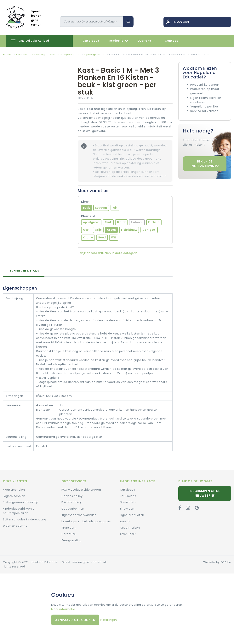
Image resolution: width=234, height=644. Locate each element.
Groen (111, 230)
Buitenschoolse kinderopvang (25, 519)
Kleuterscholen (14, 490)
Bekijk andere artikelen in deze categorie (108, 253)
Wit (115, 208)
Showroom (128, 509)
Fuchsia (154, 222)
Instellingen (108, 620)
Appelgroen (91, 222)
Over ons (146, 41)
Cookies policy (72, 496)
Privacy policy (72, 502)
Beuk (86, 208)
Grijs (98, 230)
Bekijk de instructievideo (205, 164)
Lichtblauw (129, 230)
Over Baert (128, 534)
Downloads (128, 502)
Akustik (125, 521)
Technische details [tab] (24, 271)
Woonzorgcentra (15, 526)
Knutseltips (128, 496)
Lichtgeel (149, 230)
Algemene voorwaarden (79, 515)
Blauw (121, 222)
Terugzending (71, 540)
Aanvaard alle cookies (75, 620)
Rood (102, 238)
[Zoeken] (92, 22)
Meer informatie (63, 609)
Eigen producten (132, 515)
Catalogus (91, 41)
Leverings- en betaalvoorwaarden (86, 521)
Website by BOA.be (217, 562)
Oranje (88, 238)
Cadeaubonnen (73, 509)
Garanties (69, 534)
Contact (171, 41)
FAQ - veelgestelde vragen (81, 490)
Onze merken (130, 528)
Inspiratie (118, 41)
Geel (86, 230)
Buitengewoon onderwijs (21, 502)
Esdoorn (101, 208)
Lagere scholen (14, 496)
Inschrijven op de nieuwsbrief (205, 493)
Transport (69, 528)
